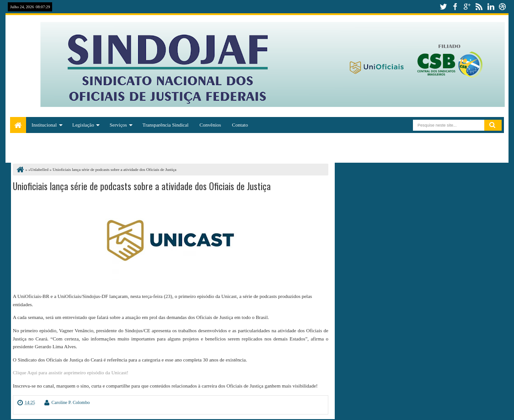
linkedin (491, 7)
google (467, 7)
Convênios (210, 125)
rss (479, 7)
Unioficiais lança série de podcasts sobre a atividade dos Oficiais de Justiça (142, 186)
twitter (443, 7)
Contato (240, 125)
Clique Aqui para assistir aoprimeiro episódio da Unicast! (71, 372)
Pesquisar (493, 125)
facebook (455, 7)
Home (18, 125)
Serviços (118, 125)
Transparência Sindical (166, 125)
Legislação (83, 125)
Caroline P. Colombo (71, 402)
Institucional (44, 125)
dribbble (503, 7)
